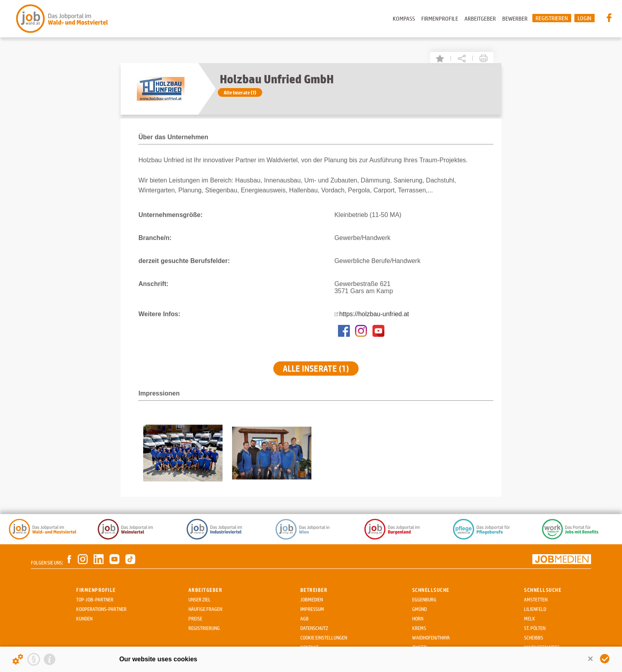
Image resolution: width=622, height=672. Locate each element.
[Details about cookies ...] (18, 659)
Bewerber (515, 18)
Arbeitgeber (480, 18)
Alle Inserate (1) (240, 92)
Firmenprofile (440, 18)
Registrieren (552, 18)
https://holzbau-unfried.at (374, 314)
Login (585, 18)
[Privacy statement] (34, 659)
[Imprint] (50, 659)
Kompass (404, 18)
